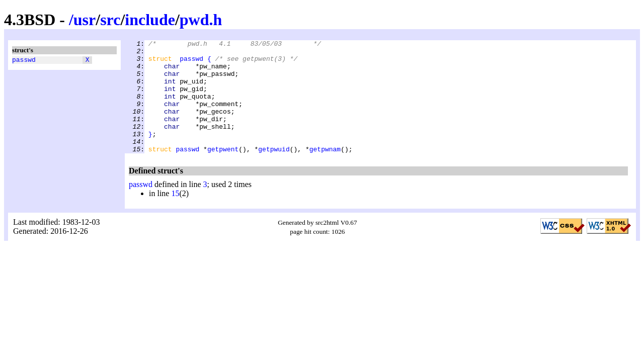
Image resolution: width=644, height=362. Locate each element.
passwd (24, 61)
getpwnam (325, 171)
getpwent (223, 171)
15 (175, 216)
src (110, 20)
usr (85, 20)
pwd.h (201, 20)
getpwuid (274, 171)
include (150, 20)
